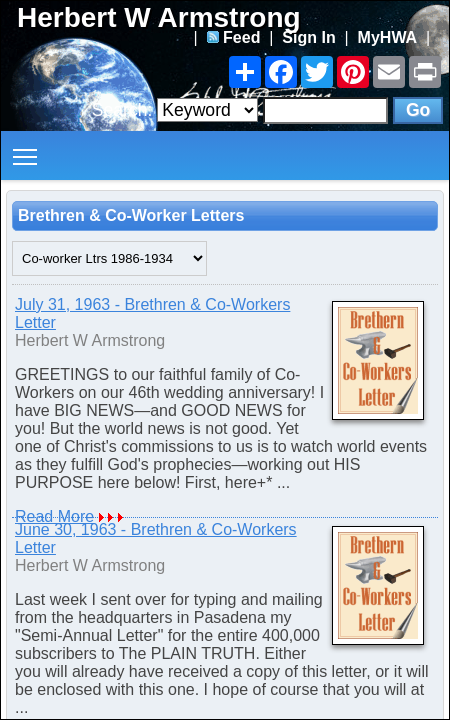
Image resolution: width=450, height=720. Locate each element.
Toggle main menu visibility (26, 149)
